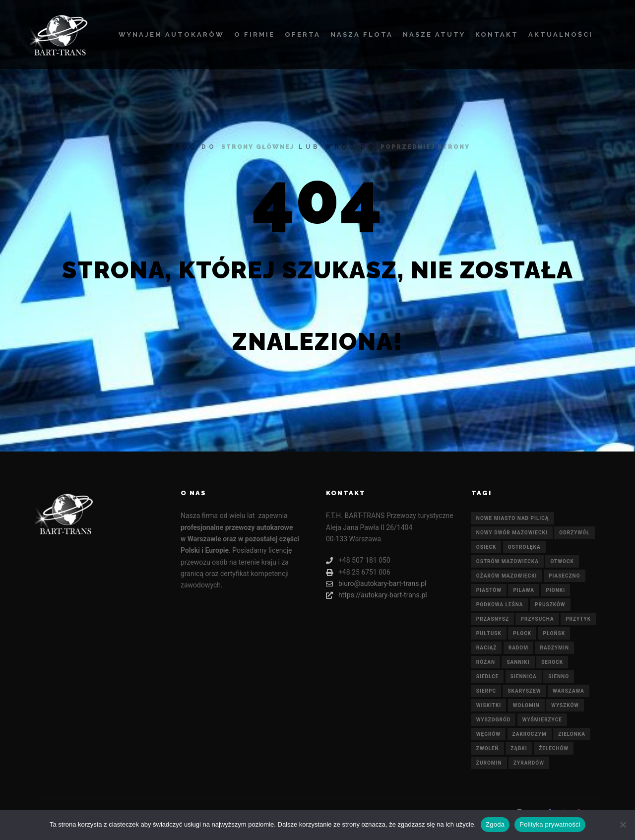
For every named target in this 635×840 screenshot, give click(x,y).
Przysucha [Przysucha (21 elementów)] (537, 619)
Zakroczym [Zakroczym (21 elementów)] (530, 734)
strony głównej (258, 147)
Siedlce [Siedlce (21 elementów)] (487, 677)
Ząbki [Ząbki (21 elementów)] (519, 748)
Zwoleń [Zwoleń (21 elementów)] (488, 748)
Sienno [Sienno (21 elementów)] (559, 677)
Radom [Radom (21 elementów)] (518, 648)
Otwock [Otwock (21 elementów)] (562, 561)
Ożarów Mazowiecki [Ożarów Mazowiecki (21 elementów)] (507, 576)
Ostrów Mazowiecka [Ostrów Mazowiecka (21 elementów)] (508, 561)
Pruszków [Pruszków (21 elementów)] (550, 605)
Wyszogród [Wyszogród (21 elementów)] (493, 720)
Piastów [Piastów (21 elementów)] (489, 590)
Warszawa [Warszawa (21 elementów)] (569, 691)
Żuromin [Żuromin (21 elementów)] (489, 763)
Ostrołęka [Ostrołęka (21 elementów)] (524, 547)
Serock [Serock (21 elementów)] (552, 662)
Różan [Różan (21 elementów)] (486, 662)
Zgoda (495, 824)
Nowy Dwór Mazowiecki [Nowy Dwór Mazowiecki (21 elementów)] (512, 533)
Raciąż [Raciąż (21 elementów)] (486, 648)
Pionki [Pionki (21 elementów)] (555, 590)
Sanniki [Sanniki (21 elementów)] (518, 662)
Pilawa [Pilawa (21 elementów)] (524, 590)
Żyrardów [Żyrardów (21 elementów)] (529, 763)
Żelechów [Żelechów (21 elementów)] (554, 748)
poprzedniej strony (425, 147)
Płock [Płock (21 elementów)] (522, 633)
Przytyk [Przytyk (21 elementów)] (578, 619)
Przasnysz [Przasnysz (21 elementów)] (493, 619)
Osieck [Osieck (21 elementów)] (486, 547)
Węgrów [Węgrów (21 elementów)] (488, 734)
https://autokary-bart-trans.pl (377, 595)
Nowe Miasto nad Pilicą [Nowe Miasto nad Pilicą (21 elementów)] (513, 518)
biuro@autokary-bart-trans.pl (376, 584)
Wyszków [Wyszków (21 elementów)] (565, 705)
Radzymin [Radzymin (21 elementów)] (554, 648)
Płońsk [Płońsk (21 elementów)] (554, 633)
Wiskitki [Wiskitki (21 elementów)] (489, 705)
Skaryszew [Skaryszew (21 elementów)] (524, 691)
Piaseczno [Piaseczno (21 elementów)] (565, 576)
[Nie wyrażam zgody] (623, 825)
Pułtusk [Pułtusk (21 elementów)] (489, 633)
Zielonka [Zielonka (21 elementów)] (572, 734)
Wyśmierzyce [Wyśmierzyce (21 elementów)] (542, 720)
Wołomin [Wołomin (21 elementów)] (526, 705)
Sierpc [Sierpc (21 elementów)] (486, 691)
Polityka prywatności (550, 824)
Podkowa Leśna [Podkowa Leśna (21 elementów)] (500, 605)
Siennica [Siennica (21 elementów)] (524, 677)
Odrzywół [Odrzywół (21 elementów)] (574, 533)
